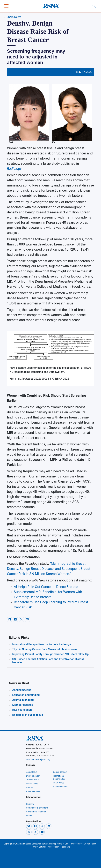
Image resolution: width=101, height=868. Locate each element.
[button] (29, 826)
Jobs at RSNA (33, 780)
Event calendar (33, 776)
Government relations (36, 812)
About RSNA (32, 772)
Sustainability (32, 784)
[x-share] (22, 619)
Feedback (65, 847)
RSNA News (14, 17)
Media (29, 816)
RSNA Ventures (33, 791)
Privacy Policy (76, 844)
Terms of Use (62, 844)
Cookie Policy (90, 844)
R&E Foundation (60, 787)
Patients (30, 804)
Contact (30, 788)
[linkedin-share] (16, 619)
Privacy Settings (39, 847)
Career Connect (60, 772)
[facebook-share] (10, 619)
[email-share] (27, 619)
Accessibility (54, 847)
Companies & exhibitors (37, 808)
